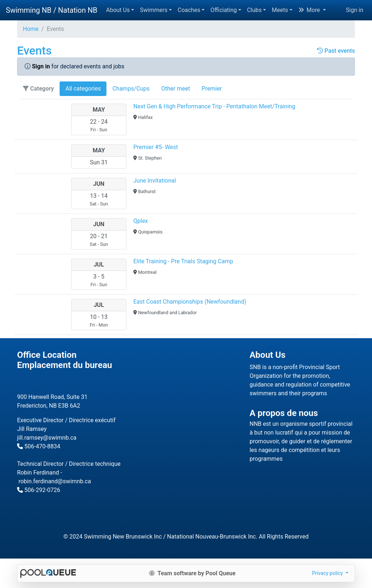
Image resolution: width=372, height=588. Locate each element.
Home (31, 29)
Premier (212, 89)
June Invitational (155, 181)
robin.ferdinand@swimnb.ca (55, 481)
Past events (336, 51)
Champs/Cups (131, 89)
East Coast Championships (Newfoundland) (190, 302)
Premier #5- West (156, 147)
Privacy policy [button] (328, 573)
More (310, 10)
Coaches (189, 10)
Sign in (355, 10)
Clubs (254, 10)
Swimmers (154, 10)
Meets (280, 10)
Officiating (224, 10)
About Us (118, 10)
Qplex (141, 221)
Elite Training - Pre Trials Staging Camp (183, 261)
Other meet (176, 89)
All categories (83, 89)
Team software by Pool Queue (192, 573)
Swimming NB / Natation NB (52, 10)
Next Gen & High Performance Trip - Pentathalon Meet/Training (214, 106)
